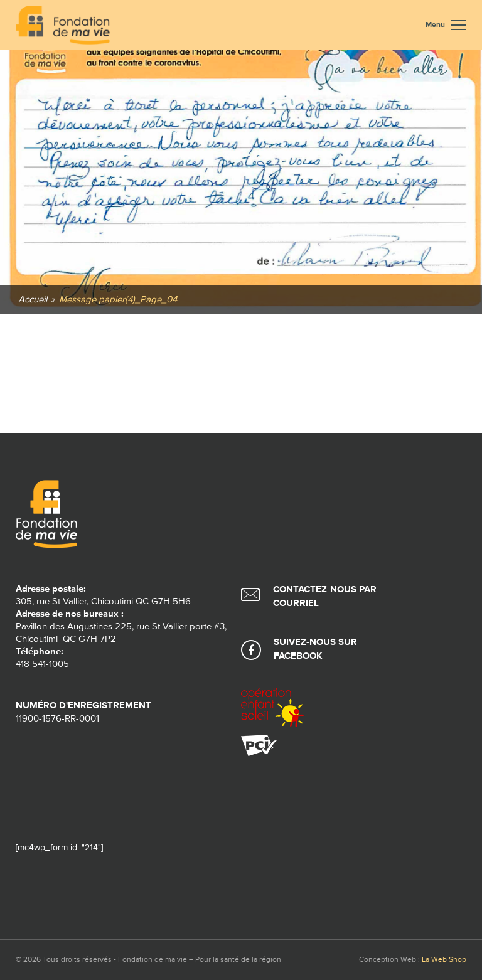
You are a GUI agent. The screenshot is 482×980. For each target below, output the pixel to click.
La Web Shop (444, 960)
